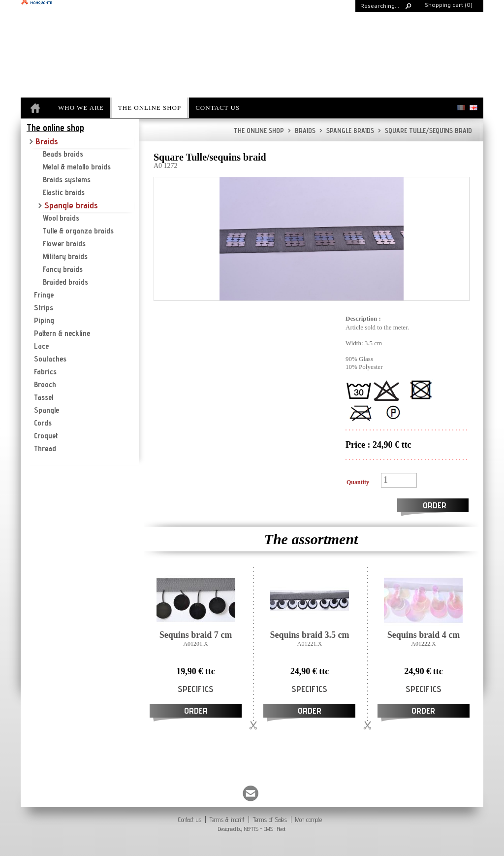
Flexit (282, 829)
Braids (302, 131)
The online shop (259, 131)
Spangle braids (347, 131)
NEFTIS (251, 829)
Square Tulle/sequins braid (425, 131)
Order (435, 505)
